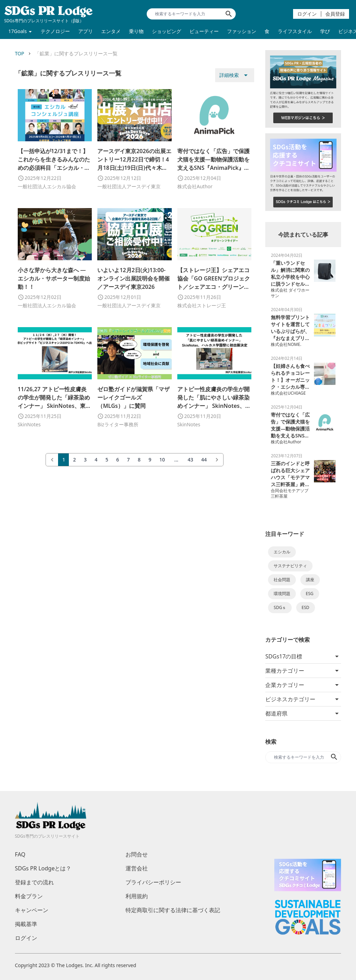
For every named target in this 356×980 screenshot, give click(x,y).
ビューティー (204, 31)
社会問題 (282, 580)
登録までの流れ (34, 882)
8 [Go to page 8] (139, 460)
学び (325, 31)
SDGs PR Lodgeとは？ (43, 868)
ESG (310, 594)
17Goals (18, 31)
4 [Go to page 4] (96, 460)
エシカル (282, 552)
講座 (310, 580)
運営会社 (137, 868)
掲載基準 (26, 924)
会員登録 (335, 14)
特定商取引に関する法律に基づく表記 (173, 910)
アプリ (86, 31)
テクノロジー (55, 31)
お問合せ (137, 854)
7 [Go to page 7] (128, 460)
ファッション (242, 31)
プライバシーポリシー (153, 882)
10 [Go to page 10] (162, 460)
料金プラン (29, 896)
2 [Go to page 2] (74, 460)
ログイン (307, 14)
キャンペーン (32, 910)
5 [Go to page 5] (107, 460)
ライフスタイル (295, 31)
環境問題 (282, 594)
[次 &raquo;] (217, 460)
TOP (20, 53)
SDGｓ (280, 607)
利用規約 (137, 896)
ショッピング (167, 31)
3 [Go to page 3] (85, 460)
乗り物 (136, 31)
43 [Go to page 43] (191, 460)
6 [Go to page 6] (118, 460)
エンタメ (111, 31)
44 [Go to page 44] (204, 460)
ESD (306, 607)
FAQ (20, 854)
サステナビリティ (290, 566)
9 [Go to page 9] (150, 460)
